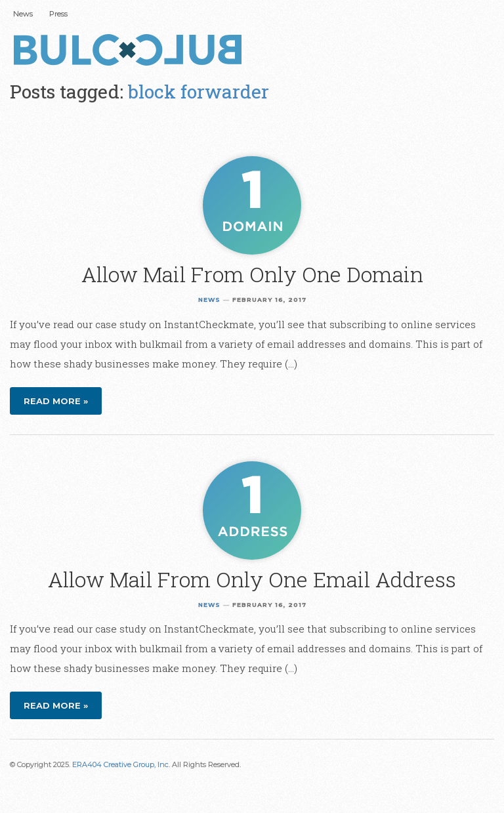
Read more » (56, 401)
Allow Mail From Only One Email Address (252, 579)
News (23, 14)
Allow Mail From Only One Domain (252, 274)
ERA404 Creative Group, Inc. (121, 764)
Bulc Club (131, 51)
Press (58, 14)
